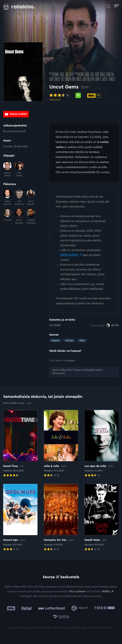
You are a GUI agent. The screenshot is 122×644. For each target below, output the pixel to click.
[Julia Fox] (7, 217)
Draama (55, 341)
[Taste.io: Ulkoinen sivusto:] (61, 617)
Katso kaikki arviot (17, 403)
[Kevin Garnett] (19, 217)
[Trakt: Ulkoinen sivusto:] (80, 608)
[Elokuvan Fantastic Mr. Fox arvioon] (61, 518)
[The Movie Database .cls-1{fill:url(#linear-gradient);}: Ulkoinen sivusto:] (104, 608)
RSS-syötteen (78, 592)
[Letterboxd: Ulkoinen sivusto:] (51, 608)
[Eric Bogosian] (19, 198)
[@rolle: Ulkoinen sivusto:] (113, 325)
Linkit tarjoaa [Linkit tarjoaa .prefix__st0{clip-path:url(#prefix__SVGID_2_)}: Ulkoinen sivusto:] (62, 361)
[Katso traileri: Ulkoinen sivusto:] (16, 114)
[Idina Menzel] (31, 198)
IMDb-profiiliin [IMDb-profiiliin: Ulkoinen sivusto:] (69, 255)
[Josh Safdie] (19, 169)
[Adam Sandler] (7, 198)
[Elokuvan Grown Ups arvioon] (20, 518)
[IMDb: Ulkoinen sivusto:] (11, 608)
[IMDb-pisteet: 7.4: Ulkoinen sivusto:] (94, 96)
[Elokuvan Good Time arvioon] (20, 444)
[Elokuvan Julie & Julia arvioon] (61, 444)
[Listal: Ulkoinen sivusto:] (26, 608)
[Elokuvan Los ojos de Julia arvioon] (102, 444)
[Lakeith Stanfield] (31, 217)
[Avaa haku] (108, 6)
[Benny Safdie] (7, 169)
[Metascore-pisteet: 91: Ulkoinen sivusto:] (78, 96)
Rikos (82, 341)
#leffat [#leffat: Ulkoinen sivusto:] (106, 592)
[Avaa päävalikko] (116, 6)
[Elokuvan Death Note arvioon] (102, 518)
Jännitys (69, 341)
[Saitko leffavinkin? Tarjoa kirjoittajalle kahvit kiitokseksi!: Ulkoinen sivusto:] (84, 372)
